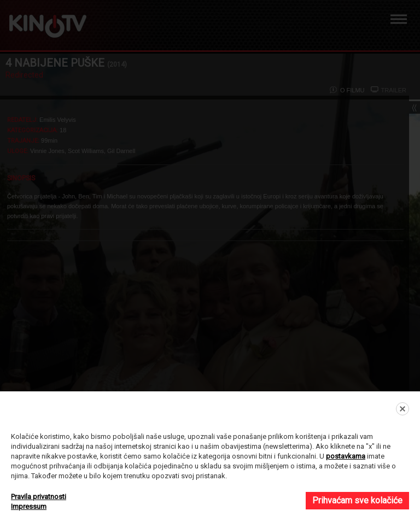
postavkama (346, 456)
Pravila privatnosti (39, 497)
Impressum (29, 506)
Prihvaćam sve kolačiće (357, 500)
